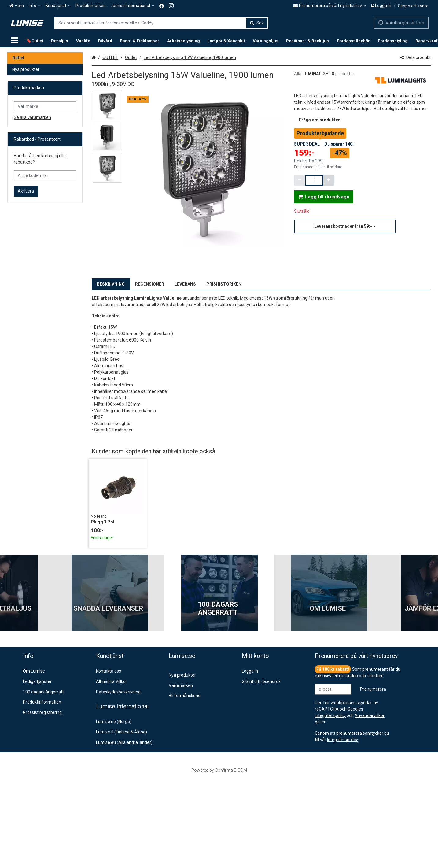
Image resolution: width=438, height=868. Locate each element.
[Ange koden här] (45, 176)
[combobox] (161, 23)
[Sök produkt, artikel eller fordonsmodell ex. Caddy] (161, 23)
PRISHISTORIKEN (224, 284)
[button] (419, 109)
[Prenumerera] (373, 689)
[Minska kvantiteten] (300, 180)
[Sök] (257, 23)
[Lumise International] (133, 6)
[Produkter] (15, 41)
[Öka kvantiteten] (329, 180)
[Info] (35, 6)
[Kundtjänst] (58, 6)
